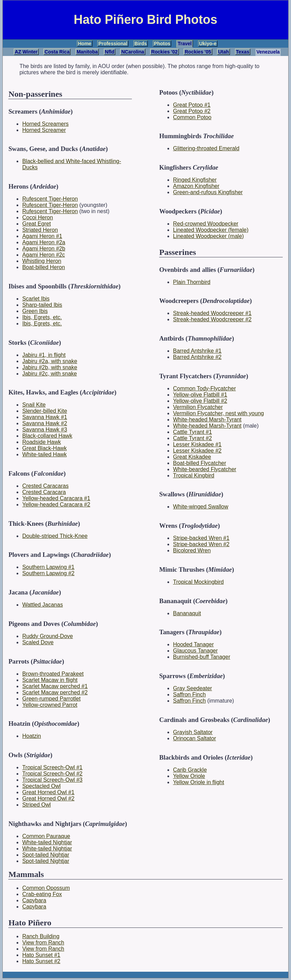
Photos (162, 44)
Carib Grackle (190, 770)
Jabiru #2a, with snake (50, 361)
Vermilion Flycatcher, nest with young (218, 413)
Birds (141, 44)
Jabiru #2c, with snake (49, 374)
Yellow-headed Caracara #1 (56, 498)
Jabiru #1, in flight (44, 355)
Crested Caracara (44, 492)
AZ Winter (26, 52)
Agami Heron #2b (44, 249)
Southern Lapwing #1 (48, 567)
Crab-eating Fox (42, 894)
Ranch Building (41, 936)
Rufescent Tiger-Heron (50, 199)
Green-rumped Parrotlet (51, 699)
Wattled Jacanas (42, 605)
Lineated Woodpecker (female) (211, 230)
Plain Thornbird (192, 282)
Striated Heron (40, 230)
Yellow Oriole (189, 776)
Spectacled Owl (41, 786)
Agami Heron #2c (43, 255)
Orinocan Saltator (195, 738)
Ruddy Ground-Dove (47, 636)
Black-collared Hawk (47, 436)
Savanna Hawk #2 (45, 423)
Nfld (110, 52)
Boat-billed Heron (43, 267)
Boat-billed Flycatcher (200, 463)
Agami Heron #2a (44, 242)
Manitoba (87, 52)
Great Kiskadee (192, 457)
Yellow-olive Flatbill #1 (200, 395)
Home (85, 44)
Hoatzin (31, 736)
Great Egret (36, 224)
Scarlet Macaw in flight (50, 680)
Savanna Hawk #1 (45, 417)
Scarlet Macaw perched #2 (55, 692)
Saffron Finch (189, 694)
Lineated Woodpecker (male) (208, 236)
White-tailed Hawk (44, 454)
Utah (224, 52)
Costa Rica (57, 52)
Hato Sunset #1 (41, 955)
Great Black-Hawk (44, 448)
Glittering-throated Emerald (206, 148)
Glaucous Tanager (195, 651)
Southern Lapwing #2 (48, 573)
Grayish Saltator (193, 732)
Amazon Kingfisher (196, 186)
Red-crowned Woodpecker (206, 224)
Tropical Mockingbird (198, 582)
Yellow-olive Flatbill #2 (200, 401)
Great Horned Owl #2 (48, 798)
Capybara (34, 900)
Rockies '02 (164, 52)
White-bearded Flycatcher (205, 469)
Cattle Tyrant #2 (192, 438)
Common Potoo (192, 117)
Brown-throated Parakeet (53, 674)
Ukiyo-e (208, 44)
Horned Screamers (45, 124)
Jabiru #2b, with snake (50, 367)
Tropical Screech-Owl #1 (52, 767)
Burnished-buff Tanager (202, 657)
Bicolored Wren (192, 550)
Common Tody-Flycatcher (204, 388)
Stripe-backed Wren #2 (201, 544)
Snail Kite (34, 405)
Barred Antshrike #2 (197, 357)
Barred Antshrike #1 (197, 351)
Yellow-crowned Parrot (50, 705)
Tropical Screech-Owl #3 (52, 780)
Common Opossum (46, 888)
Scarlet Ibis (36, 299)
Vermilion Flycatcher (198, 407)
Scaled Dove (38, 642)
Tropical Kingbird (193, 475)
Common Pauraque (46, 836)
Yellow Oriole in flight (198, 782)
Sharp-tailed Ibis (42, 305)
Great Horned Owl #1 (48, 792)
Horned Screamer (44, 130)
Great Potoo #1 (192, 105)
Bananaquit (187, 613)
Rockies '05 (198, 52)
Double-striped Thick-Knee (55, 536)
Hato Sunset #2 (41, 961)
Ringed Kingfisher (195, 180)
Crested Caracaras (45, 486)
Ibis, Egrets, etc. (42, 317)
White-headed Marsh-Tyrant (207, 420)
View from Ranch (43, 943)
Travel (185, 44)
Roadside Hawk (41, 442)
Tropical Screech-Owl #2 (52, 774)
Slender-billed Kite (45, 411)
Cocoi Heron (37, 217)
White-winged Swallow (201, 507)
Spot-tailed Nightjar (46, 855)
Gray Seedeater (192, 688)
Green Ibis (35, 311)
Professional (113, 44)
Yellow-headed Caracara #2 (56, 505)
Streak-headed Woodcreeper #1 (212, 313)
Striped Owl (36, 805)
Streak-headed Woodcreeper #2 (212, 319)
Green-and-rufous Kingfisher (208, 192)
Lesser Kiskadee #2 (197, 451)
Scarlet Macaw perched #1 (55, 686)
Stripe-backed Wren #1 (201, 538)
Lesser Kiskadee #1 (197, 444)
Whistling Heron (42, 261)
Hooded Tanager (193, 644)
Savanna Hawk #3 (45, 430)
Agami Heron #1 (42, 236)
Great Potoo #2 (192, 111)
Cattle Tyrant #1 (192, 432)
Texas (243, 52)
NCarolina (133, 52)
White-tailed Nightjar (47, 842)
